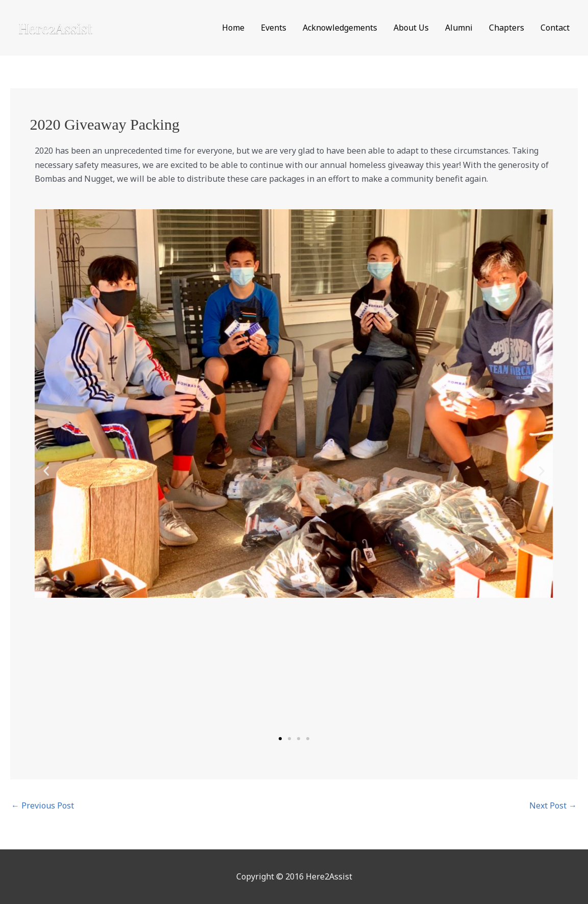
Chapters (507, 28)
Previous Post (43, 805)
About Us (411, 28)
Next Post (553, 805)
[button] (46, 470)
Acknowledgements (340, 28)
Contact (555, 28)
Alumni (459, 28)
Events (274, 28)
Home (233, 28)
